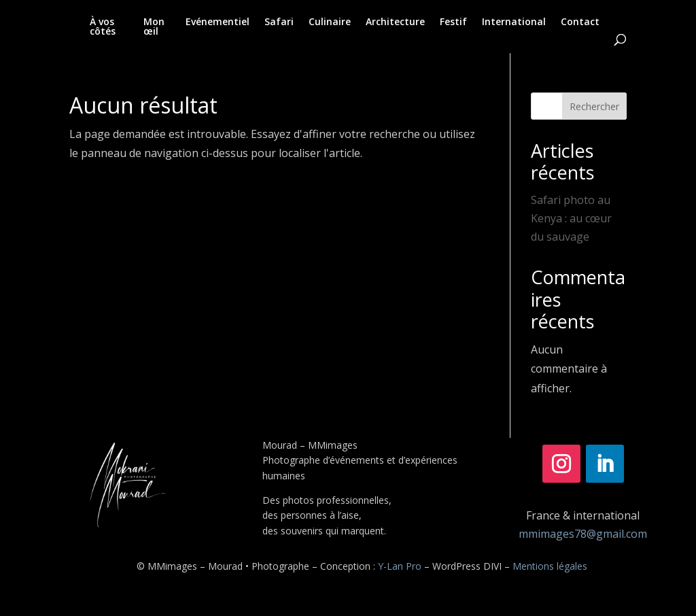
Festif (453, 22)
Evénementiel (217, 22)
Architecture (395, 22)
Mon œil (154, 27)
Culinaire (330, 22)
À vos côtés (103, 27)
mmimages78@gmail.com (583, 534)
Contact (580, 22)
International (514, 22)
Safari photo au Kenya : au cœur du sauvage (571, 218)
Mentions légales (550, 566)
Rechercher (594, 106)
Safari (279, 22)
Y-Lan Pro (400, 566)
